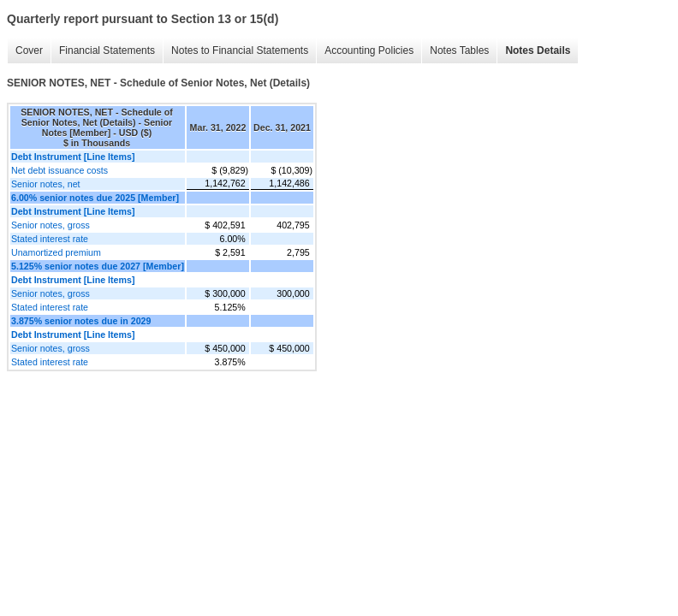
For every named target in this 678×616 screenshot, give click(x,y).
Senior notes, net (46, 184)
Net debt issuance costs (59, 170)
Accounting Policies (369, 50)
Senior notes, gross (51, 225)
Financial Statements (107, 50)
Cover (29, 50)
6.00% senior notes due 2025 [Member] (95, 198)
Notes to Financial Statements (240, 50)
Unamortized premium (56, 252)
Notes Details (538, 50)
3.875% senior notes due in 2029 (81, 321)
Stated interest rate (50, 239)
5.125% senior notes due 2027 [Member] (98, 266)
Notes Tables (459, 50)
